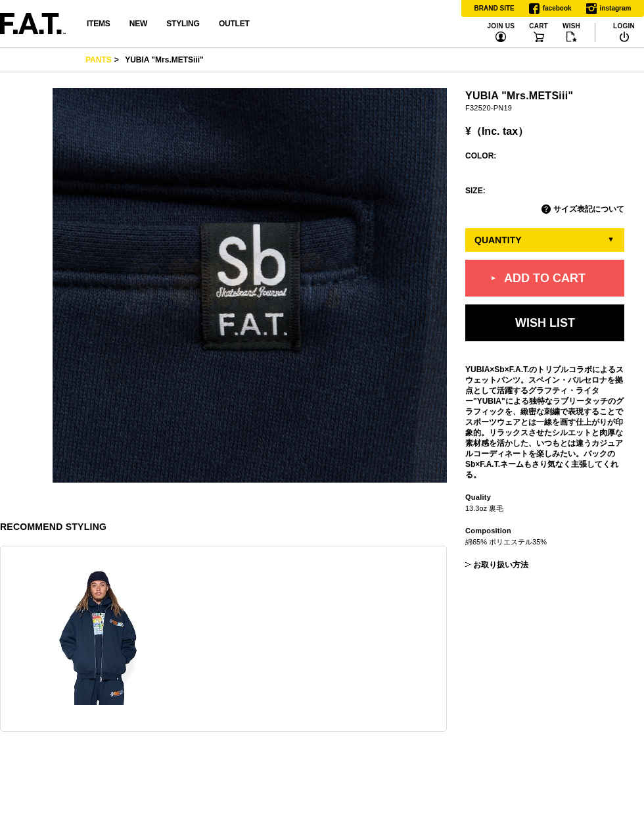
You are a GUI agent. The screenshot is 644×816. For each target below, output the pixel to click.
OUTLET (234, 24)
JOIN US (501, 26)
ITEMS (98, 24)
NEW (138, 24)
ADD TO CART (545, 278)
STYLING (183, 24)
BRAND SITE (494, 8)
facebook (550, 9)
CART (539, 26)
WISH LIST (545, 323)
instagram (609, 9)
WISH (571, 26)
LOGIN (624, 26)
